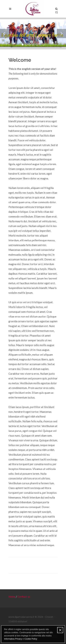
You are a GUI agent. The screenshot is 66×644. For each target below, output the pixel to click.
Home (12, 597)
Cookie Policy (31, 639)
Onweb (49, 617)
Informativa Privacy (13, 639)
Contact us (24, 597)
